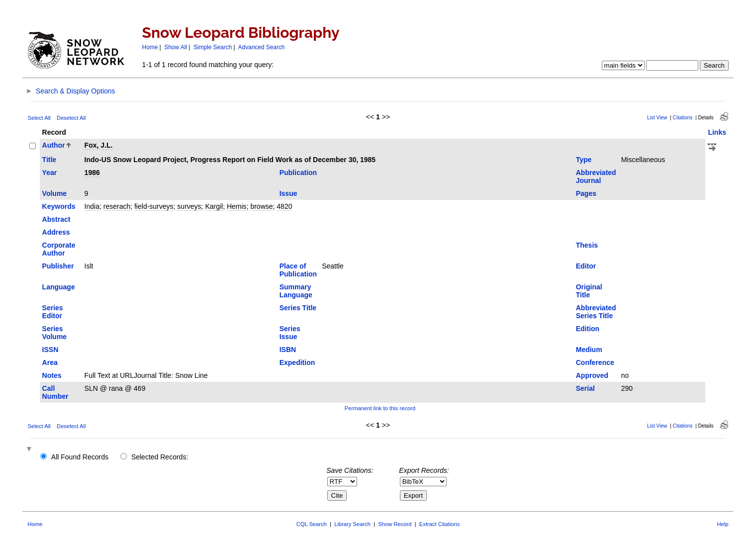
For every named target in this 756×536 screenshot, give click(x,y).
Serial (585, 388)
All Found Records (80, 457)
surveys (189, 206)
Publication (298, 173)
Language (59, 287)
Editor (586, 266)
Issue (288, 193)
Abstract (56, 219)
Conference (595, 362)
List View (657, 118)
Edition (588, 329)
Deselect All (71, 118)
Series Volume (55, 333)
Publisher (58, 266)
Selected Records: (160, 457)
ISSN (50, 350)
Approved (592, 375)
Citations (683, 118)
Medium (589, 350)
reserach (117, 206)
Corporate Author (59, 249)
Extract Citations (439, 524)
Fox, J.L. (99, 145)
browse (261, 206)
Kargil (214, 206)
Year (50, 173)
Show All (176, 47)
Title (49, 160)
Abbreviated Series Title (596, 312)
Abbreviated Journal (596, 177)
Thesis (587, 245)
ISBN (288, 350)
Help (722, 524)
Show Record (395, 524)
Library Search (352, 524)
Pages (586, 193)
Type (584, 160)
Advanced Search (262, 47)
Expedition (297, 362)
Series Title (298, 308)
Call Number (55, 392)
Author (54, 145)
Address (56, 232)
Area (50, 362)
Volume (55, 193)
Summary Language (296, 291)
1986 (92, 173)
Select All (39, 118)
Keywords (59, 206)
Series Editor (53, 312)
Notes (52, 375)
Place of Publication (298, 270)
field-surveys (154, 206)
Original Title (589, 291)
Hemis (237, 206)
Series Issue (290, 333)
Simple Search (213, 47)
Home (150, 47)
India (92, 206)
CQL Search (312, 524)
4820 (284, 206)
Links (717, 132)
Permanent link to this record (380, 408)
